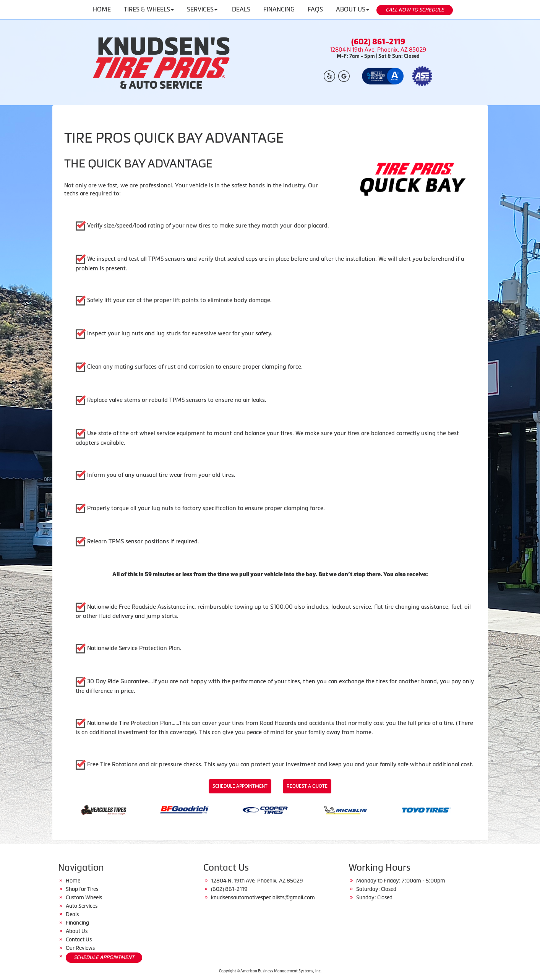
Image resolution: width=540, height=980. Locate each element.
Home (73, 881)
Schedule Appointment (240, 786)
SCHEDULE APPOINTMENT (104, 957)
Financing (77, 923)
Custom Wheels (84, 897)
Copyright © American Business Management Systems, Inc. (270, 971)
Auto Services (82, 906)
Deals (72, 914)
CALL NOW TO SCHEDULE (415, 10)
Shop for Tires (82, 889)
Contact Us (79, 939)
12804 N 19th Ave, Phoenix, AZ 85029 (378, 50)
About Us (77, 931)
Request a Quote (307, 786)
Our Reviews (80, 948)
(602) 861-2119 (378, 42)
